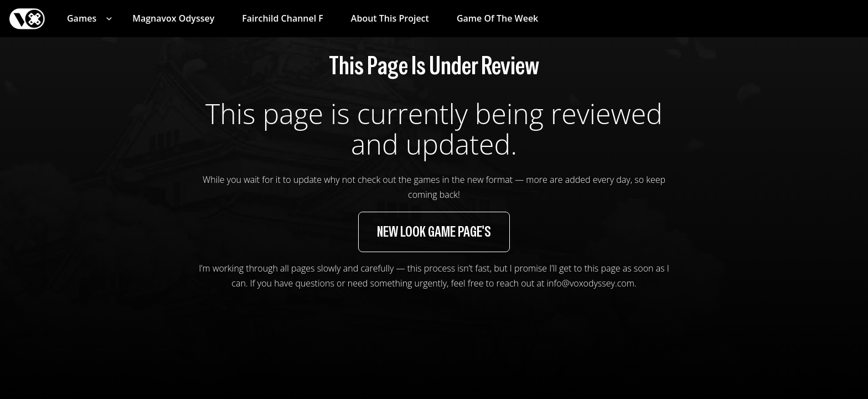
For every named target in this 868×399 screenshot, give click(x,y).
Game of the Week (497, 18)
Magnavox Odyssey (173, 18)
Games (82, 18)
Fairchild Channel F (283, 18)
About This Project (390, 18)
